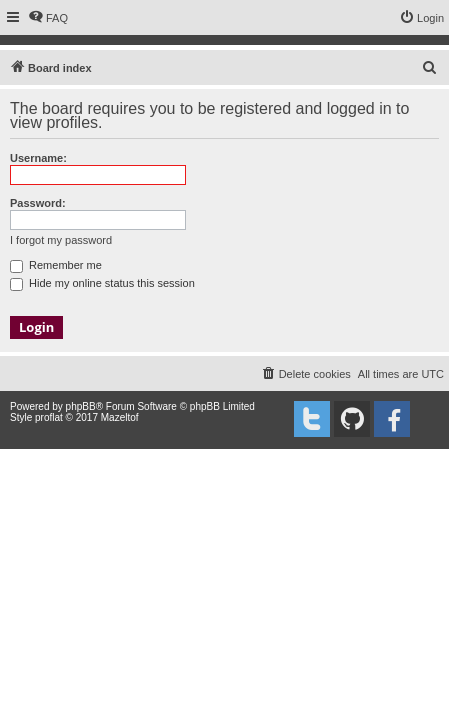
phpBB (81, 406)
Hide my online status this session (102, 283)
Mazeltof (120, 417)
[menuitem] (48, 18)
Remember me (56, 265)
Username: (38, 158)
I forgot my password (61, 240)
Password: (38, 203)
